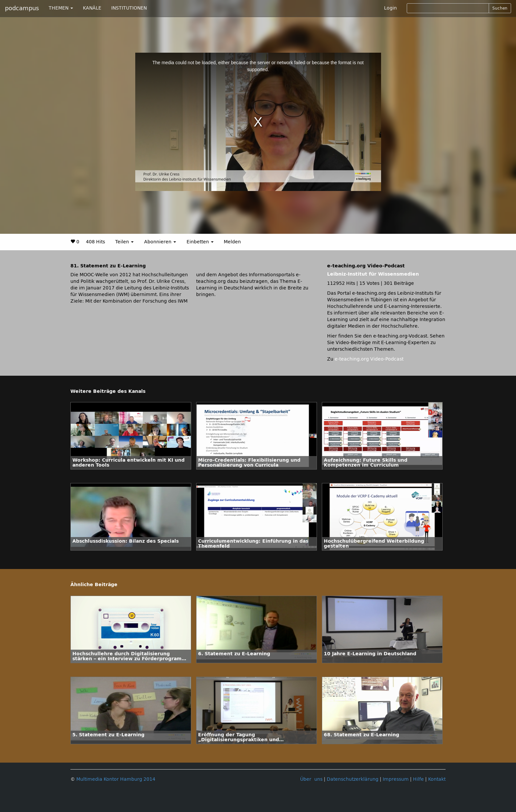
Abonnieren (160, 242)
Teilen (124, 242)
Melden (232, 242)
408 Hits (95, 242)
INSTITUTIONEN (129, 8)
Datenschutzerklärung (353, 779)
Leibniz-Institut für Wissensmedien (373, 274)
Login (390, 8)
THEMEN (61, 8)
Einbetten (200, 242)
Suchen (500, 8)
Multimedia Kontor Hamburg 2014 (116, 779)
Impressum (396, 779)
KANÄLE (92, 8)
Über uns (311, 779)
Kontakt (437, 779)
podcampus (22, 8)
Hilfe (418, 779)
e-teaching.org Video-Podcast (369, 359)
